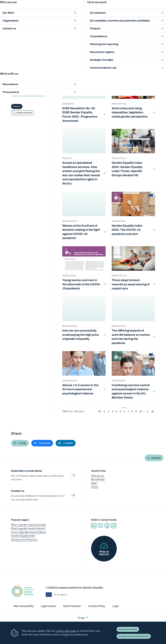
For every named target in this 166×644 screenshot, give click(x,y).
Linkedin (94, 526)
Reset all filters (24, 113)
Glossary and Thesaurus (24, 540)
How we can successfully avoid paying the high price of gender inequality (81, 335)
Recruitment (98, 479)
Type (14, 85)
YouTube (100, 526)
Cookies (156, 458)
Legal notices (48, 606)
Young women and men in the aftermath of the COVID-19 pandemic (81, 284)
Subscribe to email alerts (26, 471)
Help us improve (104, 553)
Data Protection (72, 606)
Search (160, 9)
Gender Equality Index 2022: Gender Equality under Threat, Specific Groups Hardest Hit (127, 169)
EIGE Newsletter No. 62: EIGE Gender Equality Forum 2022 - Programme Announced (80, 114)
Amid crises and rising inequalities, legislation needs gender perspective (130, 112)
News (94, 483)
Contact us (18, 491)
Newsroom (40, 9)
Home (17, 27)
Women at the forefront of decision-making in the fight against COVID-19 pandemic (81, 232)
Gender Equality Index (113, 9)
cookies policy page (66, 631)
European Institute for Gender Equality (15, 9)
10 (141, 63)
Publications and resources (57, 9)
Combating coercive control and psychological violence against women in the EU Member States (131, 391)
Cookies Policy (97, 606)
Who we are (98, 476)
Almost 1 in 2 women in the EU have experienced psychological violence (80, 389)
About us (148, 9)
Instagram (114, 526)
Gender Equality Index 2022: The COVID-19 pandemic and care (127, 230)
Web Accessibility (24, 606)
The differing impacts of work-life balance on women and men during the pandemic (131, 337)
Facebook (107, 526)
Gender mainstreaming (77, 9)
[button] (20, 443)
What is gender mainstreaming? (28, 525)
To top (81, 618)
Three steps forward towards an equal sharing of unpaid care (131, 284)
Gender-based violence (95, 9)
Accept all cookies (128, 629)
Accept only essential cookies (134, 636)
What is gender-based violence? (28, 528)
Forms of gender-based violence (29, 532)
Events (95, 487)
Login (115, 606)
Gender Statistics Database (132, 9)
